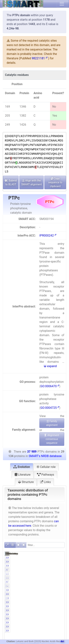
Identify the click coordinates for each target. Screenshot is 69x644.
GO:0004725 (50, 408)
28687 (50, 570)
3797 (49, 586)
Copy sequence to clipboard (55, 182)
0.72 (62, 602)
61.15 (54, 590)
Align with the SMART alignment (32, 182)
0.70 (62, 610)
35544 (58, 582)
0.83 (53, 594)
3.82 (62, 574)
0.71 (62, 614)
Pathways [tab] (46, 475)
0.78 (53, 558)
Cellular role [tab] (46, 467)
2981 (49, 598)
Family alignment (52, 423)
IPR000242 (48, 236)
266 (49, 610)
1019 (49, 578)
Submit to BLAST (11, 182)
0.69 (62, 606)
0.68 (53, 566)
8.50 (62, 598)
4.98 (53, 574)
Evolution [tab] (22, 467)
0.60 (62, 558)
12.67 (62, 586)
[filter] (45, 545)
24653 (58, 590)
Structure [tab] (26, 482)
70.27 (62, 582)
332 (57, 594)
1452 (58, 574)
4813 (58, 586)
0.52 (62, 566)
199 (49, 566)
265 (49, 614)
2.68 (62, 578)
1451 (49, 574)
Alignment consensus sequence (52, 439)
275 (49, 602)
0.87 (62, 594)
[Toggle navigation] (62, 4)
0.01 (53, 626)
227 (49, 558)
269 (57, 610)
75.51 (62, 570)
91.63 (54, 582)
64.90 (62, 590)
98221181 (40, 58)
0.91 (53, 610)
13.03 (54, 586)
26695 (50, 582)
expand (50, 366)
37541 (58, 570)
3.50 (53, 578)
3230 (58, 598)
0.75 (53, 618)
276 (57, 602)
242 (49, 594)
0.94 (53, 602)
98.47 (54, 570)
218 (49, 618)
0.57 (62, 618)
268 (57, 614)
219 (57, 618)
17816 (50, 590)
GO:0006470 (50, 386)
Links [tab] (45, 482)
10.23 (54, 598)
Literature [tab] (23, 475)
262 (49, 606)
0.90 (53, 606)
